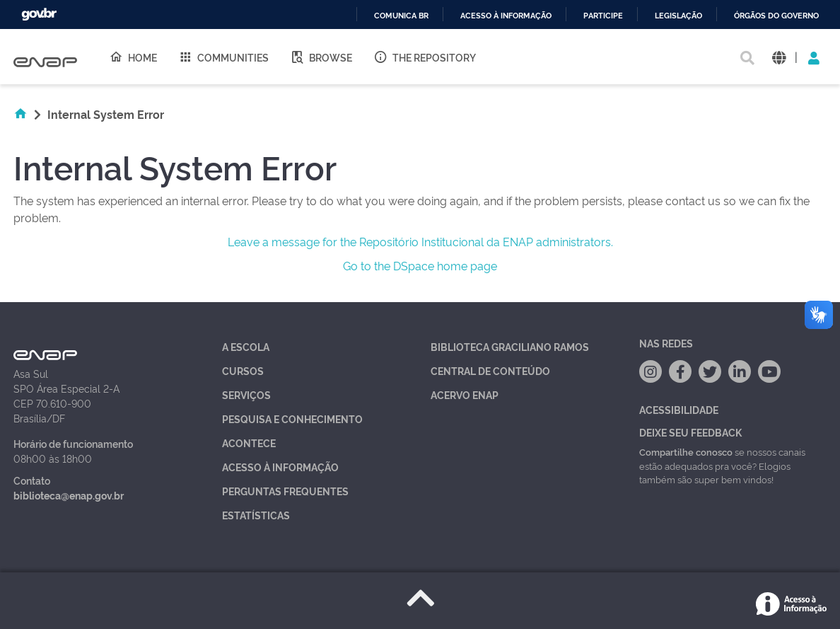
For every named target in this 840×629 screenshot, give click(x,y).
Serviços (246, 394)
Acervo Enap (465, 394)
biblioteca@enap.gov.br (69, 495)
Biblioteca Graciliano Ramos (510, 346)
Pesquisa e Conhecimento (292, 419)
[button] (779, 57)
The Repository (425, 57)
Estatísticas (256, 515)
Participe (603, 16)
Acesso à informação (506, 16)
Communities (223, 57)
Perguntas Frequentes (285, 491)
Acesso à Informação (280, 467)
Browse (321, 57)
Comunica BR (401, 16)
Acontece (249, 443)
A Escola (246, 346)
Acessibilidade (679, 409)
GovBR (39, 15)
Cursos (243, 370)
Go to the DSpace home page (420, 265)
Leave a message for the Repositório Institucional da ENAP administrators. (420, 241)
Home (133, 57)
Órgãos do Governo (776, 16)
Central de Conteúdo (490, 370)
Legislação (678, 16)
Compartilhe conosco (686, 451)
